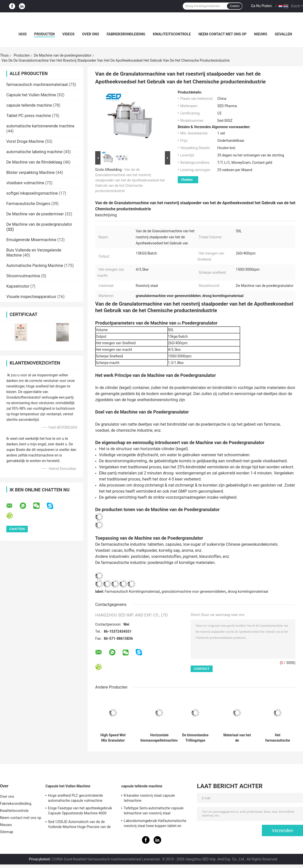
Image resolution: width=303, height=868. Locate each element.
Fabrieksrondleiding (126, 34)
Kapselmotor (18, 286)
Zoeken (235, 6)
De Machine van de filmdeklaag (34, 162)
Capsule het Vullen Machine (31, 95)
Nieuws (261, 34)
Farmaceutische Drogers (28, 204)
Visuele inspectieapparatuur (31, 297)
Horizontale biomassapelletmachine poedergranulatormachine (159, 738)
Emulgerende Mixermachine (31, 240)
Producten (44, 34)
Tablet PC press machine (29, 116)
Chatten (187, 180)
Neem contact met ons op (222, 34)
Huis (23, 34)
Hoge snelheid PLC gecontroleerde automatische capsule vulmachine (75, 798)
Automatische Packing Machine (35, 266)
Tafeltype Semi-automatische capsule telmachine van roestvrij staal (154, 811)
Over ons (91, 34)
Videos (69, 34)
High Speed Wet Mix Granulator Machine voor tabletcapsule (113, 738)
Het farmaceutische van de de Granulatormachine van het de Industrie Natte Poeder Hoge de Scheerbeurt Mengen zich (277, 738)
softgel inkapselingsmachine (32, 193)
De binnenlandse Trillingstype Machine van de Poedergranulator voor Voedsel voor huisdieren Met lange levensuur (195, 738)
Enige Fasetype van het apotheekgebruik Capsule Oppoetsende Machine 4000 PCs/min (80, 811)
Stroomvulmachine (23, 276)
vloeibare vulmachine (25, 183)
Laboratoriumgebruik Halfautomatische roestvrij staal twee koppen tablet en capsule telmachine (155, 824)
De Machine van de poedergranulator (63, 55)
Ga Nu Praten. (262, 6)
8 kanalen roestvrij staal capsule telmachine (149, 798)
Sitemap (7, 832)
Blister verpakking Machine (30, 173)
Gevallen (283, 34)
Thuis (4, 55)
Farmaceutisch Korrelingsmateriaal (132, 591)
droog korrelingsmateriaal (248, 591)
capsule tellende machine (29, 105)
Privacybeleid (39, 859)
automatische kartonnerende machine (40, 126)
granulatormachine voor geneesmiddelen (194, 591)
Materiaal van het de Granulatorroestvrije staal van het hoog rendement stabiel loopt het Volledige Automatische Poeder (237, 738)
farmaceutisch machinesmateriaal (37, 85)
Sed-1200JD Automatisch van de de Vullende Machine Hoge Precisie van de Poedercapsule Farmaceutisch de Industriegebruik (79, 825)
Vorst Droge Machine (25, 141)
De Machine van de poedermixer (35, 214)
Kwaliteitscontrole (172, 34)
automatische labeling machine (34, 152)
